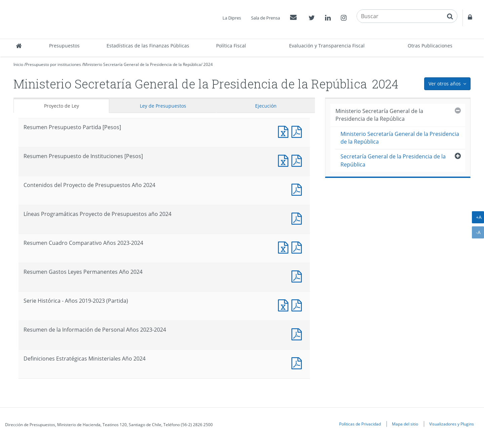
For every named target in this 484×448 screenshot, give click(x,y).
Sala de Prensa (266, 18)
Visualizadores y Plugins (452, 424)
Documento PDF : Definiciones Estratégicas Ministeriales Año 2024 (298, 362)
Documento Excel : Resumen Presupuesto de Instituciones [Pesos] (285, 160)
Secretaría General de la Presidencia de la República (393, 160)
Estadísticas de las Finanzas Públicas (148, 46)
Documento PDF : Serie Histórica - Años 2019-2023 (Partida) (298, 305)
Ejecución (266, 106)
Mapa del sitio (405, 424)
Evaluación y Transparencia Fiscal (327, 46)
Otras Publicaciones (430, 46)
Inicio (18, 64)
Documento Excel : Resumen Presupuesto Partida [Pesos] (285, 131)
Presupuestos (64, 46)
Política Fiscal (231, 46)
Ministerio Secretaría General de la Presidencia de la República (142, 64)
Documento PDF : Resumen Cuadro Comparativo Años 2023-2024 (298, 247)
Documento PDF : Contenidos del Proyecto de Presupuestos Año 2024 (298, 189)
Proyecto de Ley (62, 106)
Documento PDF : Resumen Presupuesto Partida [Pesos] (298, 131)
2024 (208, 64)
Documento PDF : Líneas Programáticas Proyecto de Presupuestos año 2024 (298, 218)
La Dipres (232, 18)
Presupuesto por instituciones (53, 64)
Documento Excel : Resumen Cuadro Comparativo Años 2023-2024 (285, 247)
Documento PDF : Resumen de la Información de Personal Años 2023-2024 (298, 333)
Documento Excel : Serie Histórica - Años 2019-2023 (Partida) (285, 305)
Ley (163, 106)
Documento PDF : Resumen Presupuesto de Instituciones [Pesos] (298, 160)
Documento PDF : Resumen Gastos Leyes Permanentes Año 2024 (298, 276)
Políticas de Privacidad (360, 424)
